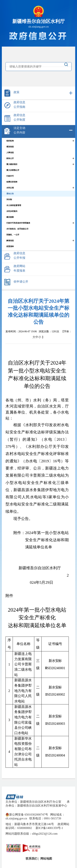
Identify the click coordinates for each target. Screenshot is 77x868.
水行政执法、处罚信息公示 (17, 229)
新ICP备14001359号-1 (49, 828)
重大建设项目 (12, 164)
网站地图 (46, 859)
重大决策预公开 (13, 170)
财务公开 (10, 158)
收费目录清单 (12, 182)
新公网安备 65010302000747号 (27, 815)
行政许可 (10, 176)
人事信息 (10, 152)
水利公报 (10, 188)
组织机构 (10, 141)
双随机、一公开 (13, 235)
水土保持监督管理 (14, 205)
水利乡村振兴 (12, 211)
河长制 (9, 199)
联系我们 (31, 859)
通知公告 (10, 194)
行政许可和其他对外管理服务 (18, 223)
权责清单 (10, 246)
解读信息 (10, 241)
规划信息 (10, 147)
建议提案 (10, 217)
